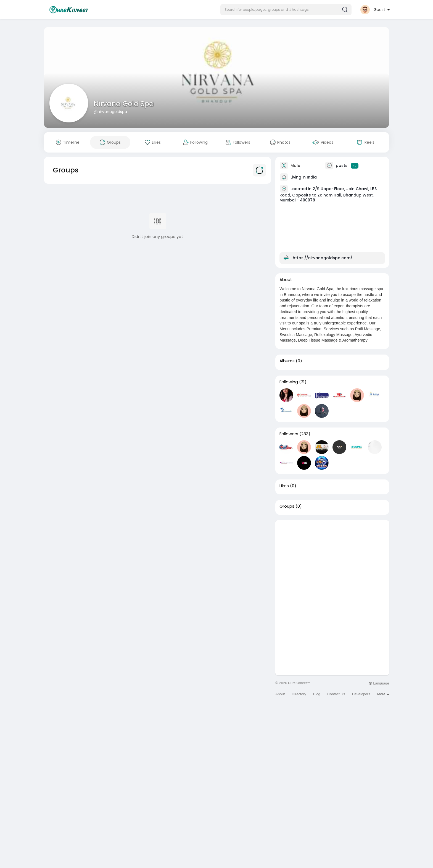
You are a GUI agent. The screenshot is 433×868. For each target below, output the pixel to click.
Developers (361, 694)
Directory (299, 694)
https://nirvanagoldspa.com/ (323, 258)
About (280, 694)
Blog (317, 694)
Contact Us (336, 694)
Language (379, 683)
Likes (284, 486)
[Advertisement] (332, 559)
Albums (287, 361)
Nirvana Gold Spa (124, 104)
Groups (287, 506)
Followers (289, 434)
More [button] (383, 694)
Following (289, 382)
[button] (286, 10)
